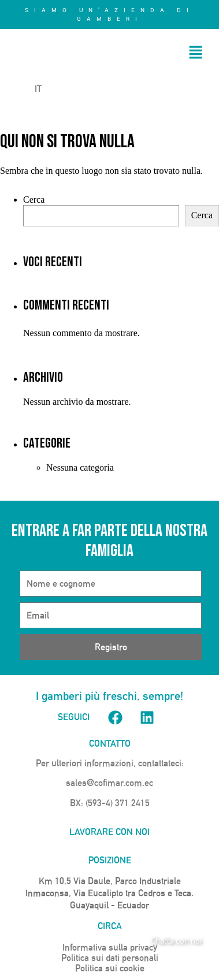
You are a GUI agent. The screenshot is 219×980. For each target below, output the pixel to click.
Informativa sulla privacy (110, 947)
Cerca (34, 200)
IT (31, 89)
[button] (196, 53)
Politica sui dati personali (110, 958)
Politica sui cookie (110, 968)
